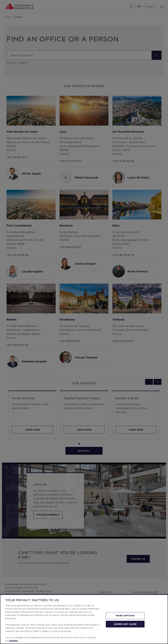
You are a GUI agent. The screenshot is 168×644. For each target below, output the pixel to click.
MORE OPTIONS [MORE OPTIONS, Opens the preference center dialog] (125, 616)
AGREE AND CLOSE (125, 624)
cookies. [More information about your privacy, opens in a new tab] (14, 641)
